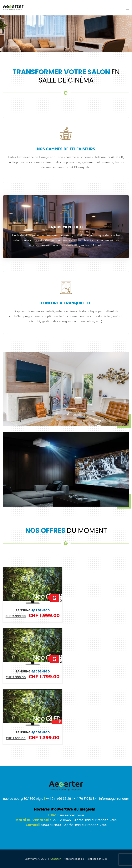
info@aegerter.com (114, 799)
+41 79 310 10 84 (85, 799)
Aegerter (55, 859)
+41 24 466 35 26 (58, 799)
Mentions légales (74, 859)
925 (105, 859)
